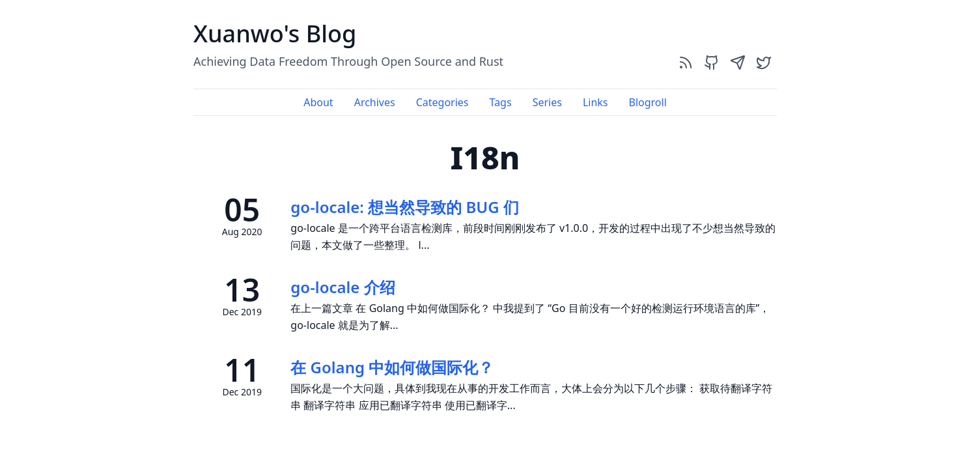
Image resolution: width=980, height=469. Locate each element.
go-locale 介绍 (343, 287)
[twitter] (764, 62)
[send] (738, 62)
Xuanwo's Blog (275, 34)
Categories (442, 102)
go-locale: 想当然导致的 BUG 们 (405, 207)
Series (547, 102)
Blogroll (647, 102)
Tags (501, 102)
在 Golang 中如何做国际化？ (392, 367)
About (318, 102)
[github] (712, 62)
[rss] (686, 62)
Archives (375, 102)
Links (595, 102)
